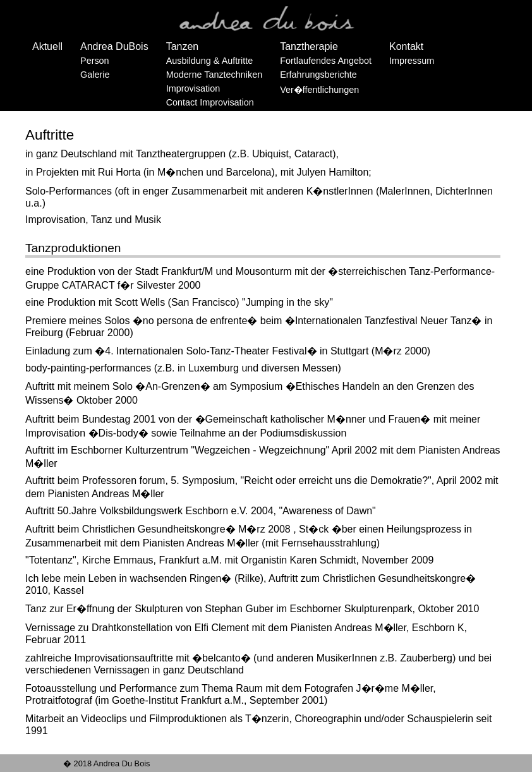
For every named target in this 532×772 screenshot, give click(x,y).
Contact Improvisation (210, 102)
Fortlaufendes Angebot (326, 61)
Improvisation (193, 88)
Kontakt (406, 46)
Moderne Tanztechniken (215, 75)
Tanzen (183, 46)
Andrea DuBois (114, 46)
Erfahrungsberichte (318, 75)
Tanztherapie (309, 46)
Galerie (95, 75)
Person (95, 61)
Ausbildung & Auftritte (210, 61)
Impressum (412, 61)
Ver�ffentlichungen (319, 90)
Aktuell (47, 46)
